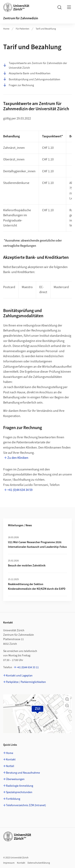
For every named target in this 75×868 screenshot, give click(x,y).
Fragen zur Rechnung (19, 85)
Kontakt (11, 760)
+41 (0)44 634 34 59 (20, 490)
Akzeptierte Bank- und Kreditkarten (27, 73)
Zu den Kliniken (18, 458)
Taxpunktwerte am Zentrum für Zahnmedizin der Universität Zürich (35, 65)
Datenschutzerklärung (39, 863)
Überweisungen (15, 779)
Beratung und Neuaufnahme (23, 773)
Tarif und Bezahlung (46, 29)
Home (6, 29)
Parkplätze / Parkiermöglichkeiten (26, 682)
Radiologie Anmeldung (20, 786)
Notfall (10, 766)
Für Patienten (23, 29)
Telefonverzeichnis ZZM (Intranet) (26, 805)
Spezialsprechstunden (19, 792)
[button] (67, 699)
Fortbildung (13, 799)
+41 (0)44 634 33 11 (28, 667)
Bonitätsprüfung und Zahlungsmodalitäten (32, 79)
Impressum (9, 863)
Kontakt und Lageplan (19, 676)
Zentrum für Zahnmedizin (21, 18)
